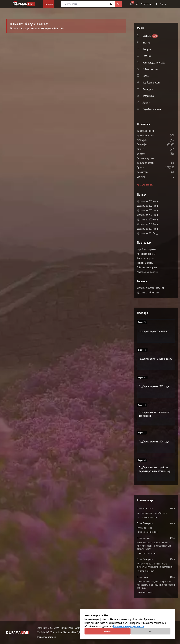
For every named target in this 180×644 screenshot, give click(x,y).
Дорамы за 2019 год (147, 224)
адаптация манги (155, 135)
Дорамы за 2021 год (147, 215)
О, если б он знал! (146, 571)
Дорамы (49, 4)
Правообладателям (46, 637)
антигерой (152, 140)
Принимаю (108, 631)
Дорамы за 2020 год (147, 219)
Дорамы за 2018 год (147, 229)
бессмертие (152, 172)
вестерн (150, 177)
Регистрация (144, 4)
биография (152, 144)
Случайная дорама (152, 109)
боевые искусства (155, 158)
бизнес (150, 149)
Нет (150, 631)
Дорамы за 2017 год (147, 233)
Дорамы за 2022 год (147, 210)
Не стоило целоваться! (149, 517)
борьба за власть (155, 163)
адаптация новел (155, 131)
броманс (151, 167)
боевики (151, 154)
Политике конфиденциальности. (129, 626)
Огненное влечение (147, 553)
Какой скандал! (146, 592)
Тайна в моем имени (148, 532)
